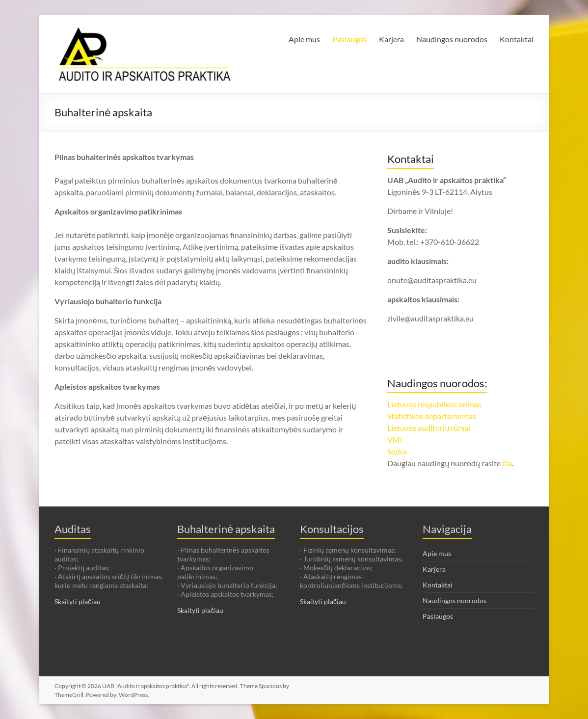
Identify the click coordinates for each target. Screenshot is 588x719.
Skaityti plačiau (78, 601)
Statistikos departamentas (432, 416)
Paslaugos (349, 39)
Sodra (397, 451)
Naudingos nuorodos (452, 39)
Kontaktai (517, 39)
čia (507, 463)
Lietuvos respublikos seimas (434, 404)
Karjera (391, 39)
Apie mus (304, 39)
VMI (395, 439)
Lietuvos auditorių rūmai (429, 428)
